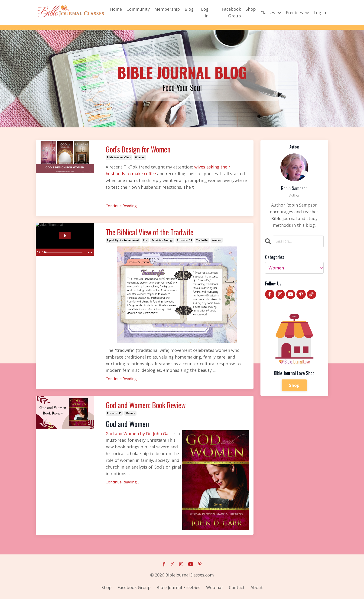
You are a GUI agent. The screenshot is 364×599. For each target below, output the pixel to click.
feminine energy (162, 240)
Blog (189, 9)
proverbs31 (114, 413)
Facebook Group (231, 12)
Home (116, 9)
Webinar (215, 587)
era (145, 240)
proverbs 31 (184, 240)
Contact (237, 587)
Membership (167, 9)
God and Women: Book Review (146, 405)
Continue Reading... (122, 206)
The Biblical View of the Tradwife (149, 232)
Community (138, 9)
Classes (271, 13)
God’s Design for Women (138, 149)
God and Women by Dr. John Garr (139, 434)
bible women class (119, 157)
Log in (205, 12)
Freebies (297, 13)
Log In (320, 13)
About (257, 587)
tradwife (202, 240)
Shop (251, 9)
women (140, 157)
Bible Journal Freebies (178, 587)
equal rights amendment (123, 240)
